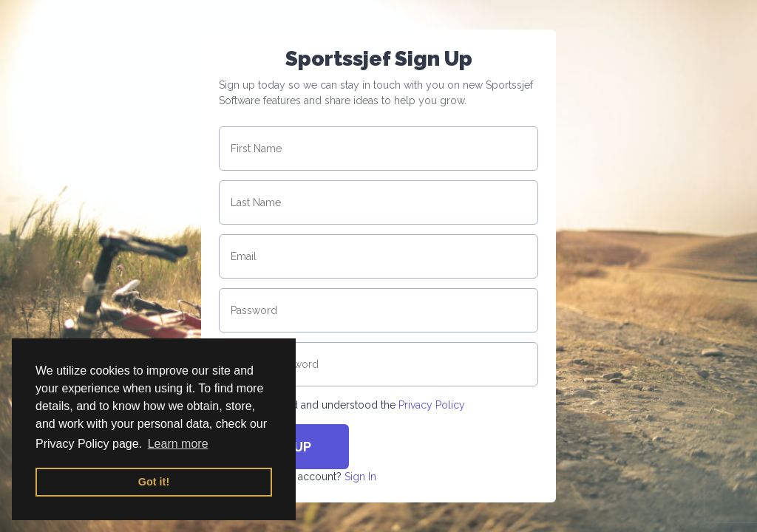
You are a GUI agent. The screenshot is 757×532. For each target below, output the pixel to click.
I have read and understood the (356, 405)
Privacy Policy (432, 405)
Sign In (360, 477)
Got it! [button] (154, 482)
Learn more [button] (178, 444)
